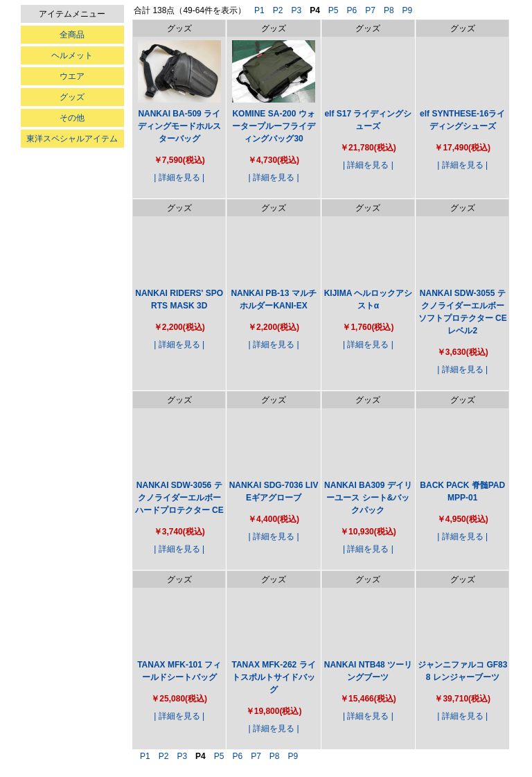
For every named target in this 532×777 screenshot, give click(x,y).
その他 (72, 118)
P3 (296, 10)
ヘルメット (72, 55)
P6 (352, 10)
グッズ (72, 97)
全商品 (72, 35)
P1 (259, 10)
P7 (370, 10)
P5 (334, 10)
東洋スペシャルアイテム (72, 139)
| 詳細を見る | (179, 177)
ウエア (72, 76)
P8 (389, 10)
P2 (278, 10)
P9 (408, 10)
